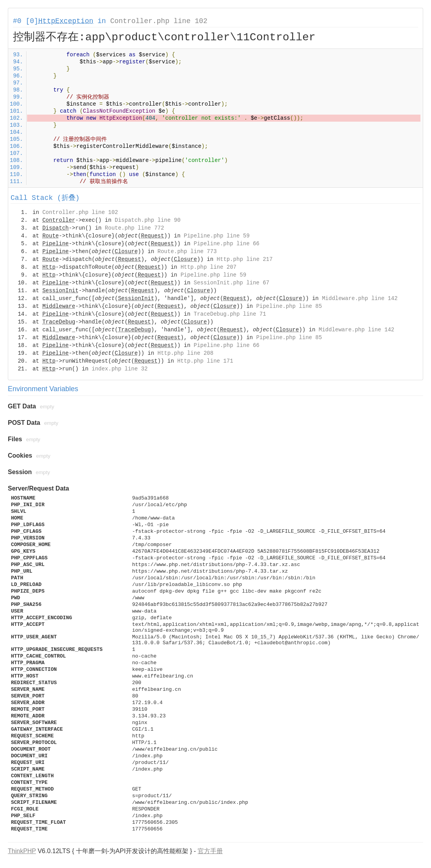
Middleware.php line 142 (360, 298)
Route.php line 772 (134, 228)
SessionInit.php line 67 (232, 283)
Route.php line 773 (187, 252)
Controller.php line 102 (159, 21)
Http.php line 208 (185, 353)
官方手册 (210, 851)
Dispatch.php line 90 (148, 220)
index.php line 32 (120, 369)
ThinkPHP (22, 851)
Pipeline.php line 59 (217, 236)
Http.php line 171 (205, 361)
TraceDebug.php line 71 (230, 314)
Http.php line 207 (208, 267)
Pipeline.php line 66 (227, 244)
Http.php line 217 (245, 259)
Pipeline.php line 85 (289, 306)
